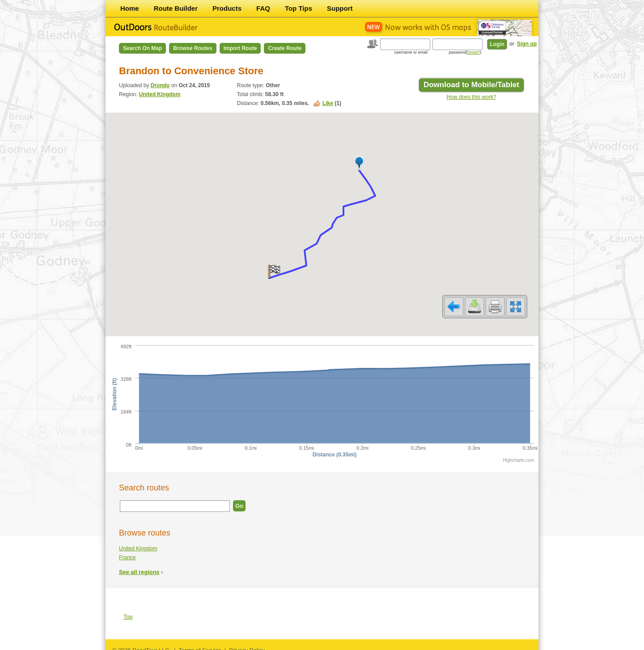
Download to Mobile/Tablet (471, 85)
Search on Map (142, 48)
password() (465, 52)
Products (227, 8)
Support (340, 8)
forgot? (474, 52)
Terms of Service (200, 644)
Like (328, 103)
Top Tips (299, 8)
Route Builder (176, 8)
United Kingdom (160, 94)
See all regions (139, 566)
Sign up (527, 44)
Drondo (160, 85)
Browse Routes (193, 48)
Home (130, 8)
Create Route (285, 48)
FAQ (263, 8)
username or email (411, 52)
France (127, 552)
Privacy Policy (247, 644)
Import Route (240, 48)
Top (128, 611)
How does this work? (472, 97)
